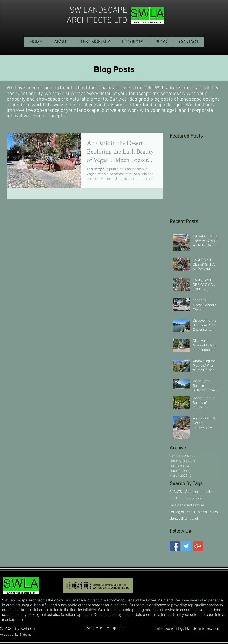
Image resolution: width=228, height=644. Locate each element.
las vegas (177, 512)
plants (202, 512)
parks (191, 512)
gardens (176, 498)
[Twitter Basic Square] (186, 546)
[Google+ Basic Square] (198, 546)
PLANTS (176, 492)
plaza (214, 512)
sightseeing (178, 519)
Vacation (191, 492)
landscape (193, 498)
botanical (207, 492)
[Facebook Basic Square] (175, 546)
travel (194, 519)
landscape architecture (187, 505)
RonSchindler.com (202, 628)
